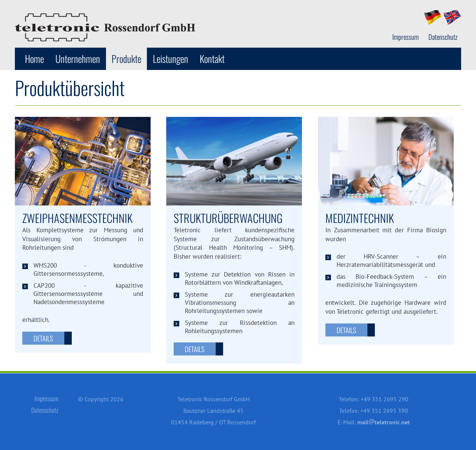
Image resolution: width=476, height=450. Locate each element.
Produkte (126, 59)
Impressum (406, 37)
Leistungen (171, 59)
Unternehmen (78, 59)
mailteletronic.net (384, 422)
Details (43, 338)
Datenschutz (443, 37)
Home (34, 59)
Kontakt (212, 59)
